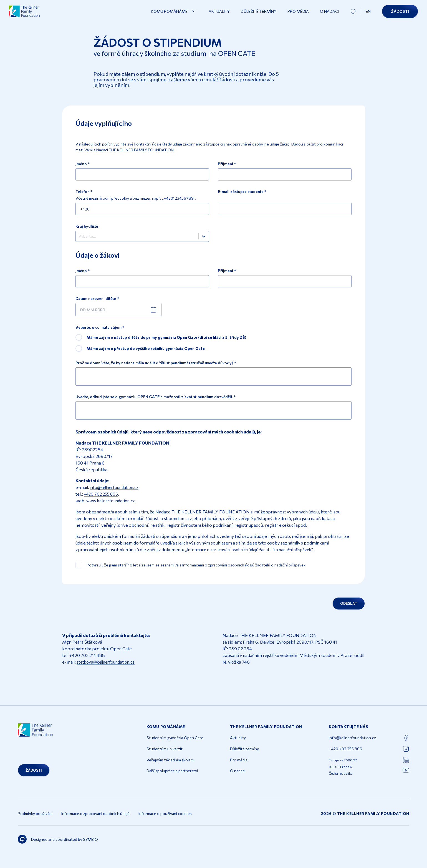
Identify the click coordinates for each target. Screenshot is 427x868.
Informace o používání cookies (165, 820)
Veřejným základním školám (170, 766)
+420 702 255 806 (102, 499)
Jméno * (83, 164)
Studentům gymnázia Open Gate (175, 744)
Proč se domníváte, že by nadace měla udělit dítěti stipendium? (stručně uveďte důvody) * (156, 368)
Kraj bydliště (87, 228)
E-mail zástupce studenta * (242, 193)
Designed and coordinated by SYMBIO (58, 846)
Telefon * (84, 193)
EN (368, 13)
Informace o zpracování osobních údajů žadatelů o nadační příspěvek (255, 555)
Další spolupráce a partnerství (172, 777)
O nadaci (329, 13)
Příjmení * (227, 164)
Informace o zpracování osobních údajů (95, 820)
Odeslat (347, 609)
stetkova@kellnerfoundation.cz (108, 668)
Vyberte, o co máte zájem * (100, 333)
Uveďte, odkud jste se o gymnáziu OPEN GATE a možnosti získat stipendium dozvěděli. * (156, 402)
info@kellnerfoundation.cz (117, 492)
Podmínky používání (35, 820)
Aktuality (219, 13)
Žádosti (400, 13)
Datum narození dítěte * (97, 304)
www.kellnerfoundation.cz (113, 506)
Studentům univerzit (165, 755)
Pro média (298, 13)
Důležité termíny (259, 13)
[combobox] (79, 239)
